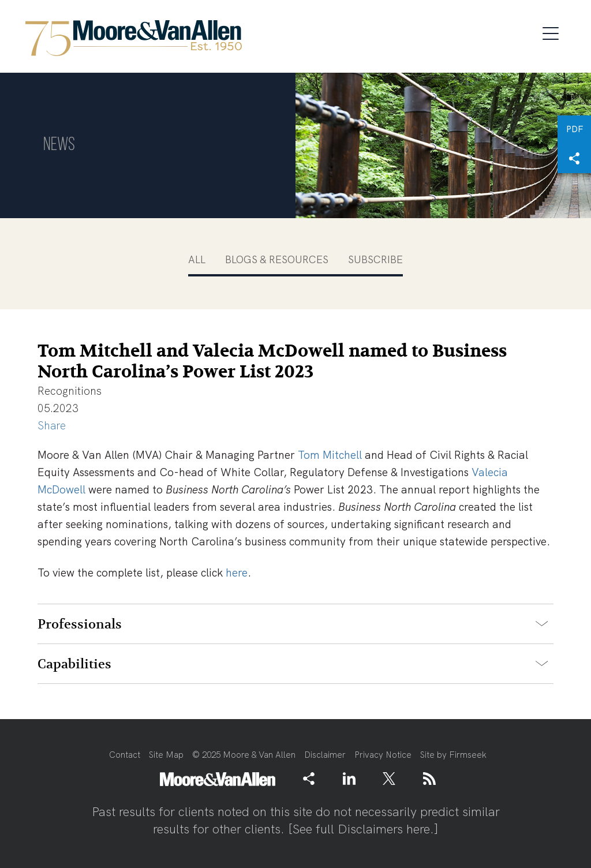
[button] (574, 159)
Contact (125, 755)
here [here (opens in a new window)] (237, 573)
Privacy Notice (383, 755)
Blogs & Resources (277, 259)
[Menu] (554, 32)
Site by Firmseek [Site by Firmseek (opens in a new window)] (453, 755)
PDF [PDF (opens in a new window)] (575, 129)
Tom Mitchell (330, 455)
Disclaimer (325, 755)
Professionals (80, 624)
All (197, 259)
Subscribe (375, 259)
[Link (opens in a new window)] (349, 779)
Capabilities (74, 664)
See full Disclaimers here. (363, 829)
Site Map (166, 755)
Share (52, 426)
